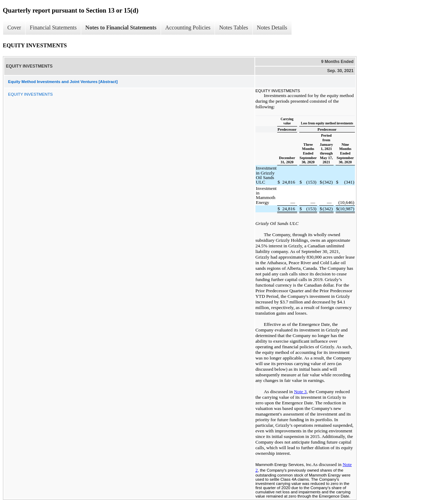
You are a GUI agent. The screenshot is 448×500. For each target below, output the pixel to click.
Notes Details (272, 28)
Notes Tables (234, 28)
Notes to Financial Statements (121, 28)
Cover (14, 28)
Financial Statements (53, 28)
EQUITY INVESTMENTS (30, 94)
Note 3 (300, 392)
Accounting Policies (188, 28)
